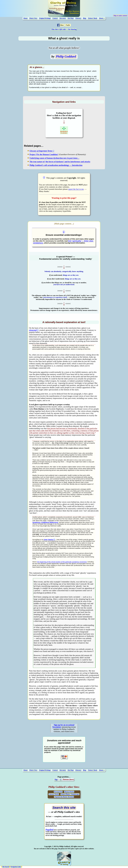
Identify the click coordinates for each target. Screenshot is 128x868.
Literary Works (54, 794)
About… (102, 18)
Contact (55, 18)
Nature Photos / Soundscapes (70, 794)
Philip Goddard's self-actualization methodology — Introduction (56, 165)
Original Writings (45, 18)
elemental (33, 330)
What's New (33, 18)
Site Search (6, 867)
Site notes (63, 18)
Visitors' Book (92, 18)
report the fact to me (76, 189)
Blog (84, 18)
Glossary (78, 18)
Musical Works (69, 792)
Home (25, 18)
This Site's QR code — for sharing (64, 29)
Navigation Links (16, 867)
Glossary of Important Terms (41, 151)
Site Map (70, 18)
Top (56, 779)
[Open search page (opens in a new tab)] (64, 808)
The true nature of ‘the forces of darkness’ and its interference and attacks (60, 162)
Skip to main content (120, 15)
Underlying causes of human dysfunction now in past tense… (54, 158)
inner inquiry (48, 539)
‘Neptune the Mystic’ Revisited (64, 797)
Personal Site (58, 792)
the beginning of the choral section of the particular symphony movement (62, 562)
